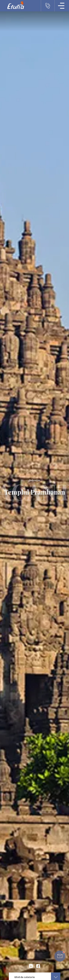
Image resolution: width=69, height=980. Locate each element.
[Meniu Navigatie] (61, 6)
